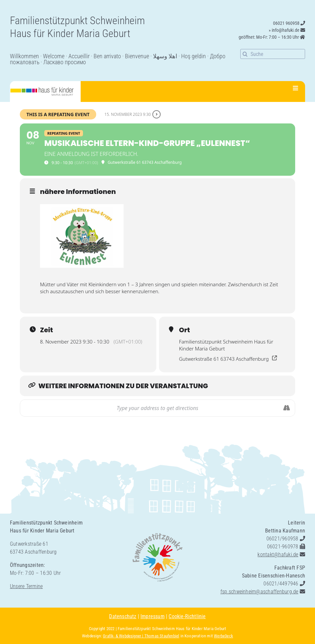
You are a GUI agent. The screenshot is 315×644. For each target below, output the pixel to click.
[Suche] (273, 54)
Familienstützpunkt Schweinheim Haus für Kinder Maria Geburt (172, 629)
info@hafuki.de (286, 30)
